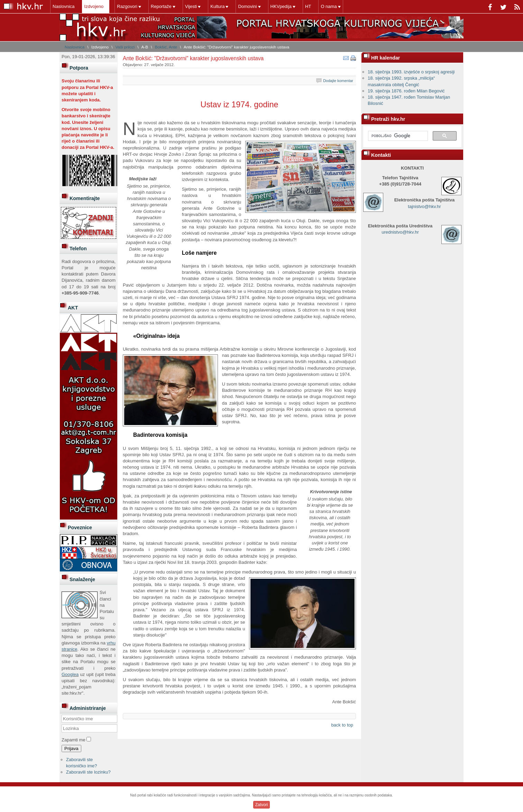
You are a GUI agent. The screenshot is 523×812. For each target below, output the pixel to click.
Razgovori (127, 6)
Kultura (217, 6)
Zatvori (262, 805)
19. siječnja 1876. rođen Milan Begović (406, 91)
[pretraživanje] (397, 136)
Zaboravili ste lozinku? (88, 772)
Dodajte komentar (338, 81)
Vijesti (191, 6)
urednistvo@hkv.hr (400, 232)
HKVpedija (281, 6)
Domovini (247, 6)
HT (308, 6)
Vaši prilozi (125, 47)
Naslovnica (64, 6)
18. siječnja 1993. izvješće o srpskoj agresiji (411, 72)
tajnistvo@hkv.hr (424, 206)
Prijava (71, 748)
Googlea (70, 674)
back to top (342, 725)
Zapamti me (74, 740)
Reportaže (161, 6)
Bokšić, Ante (166, 47)
